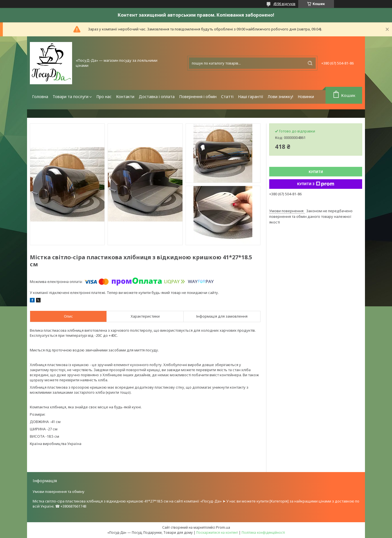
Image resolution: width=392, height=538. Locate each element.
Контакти (125, 97)
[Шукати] (310, 63)
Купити (316, 172)
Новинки (306, 97)
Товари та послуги (71, 97)
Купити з (316, 184)
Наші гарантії (251, 97)
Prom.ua (223, 527)
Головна (40, 97)
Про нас (104, 97)
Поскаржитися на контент (217, 533)
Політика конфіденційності (263, 533)
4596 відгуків (284, 4)
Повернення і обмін (198, 97)
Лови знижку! (280, 97)
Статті (227, 97)
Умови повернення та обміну (59, 491)
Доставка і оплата (157, 97)
